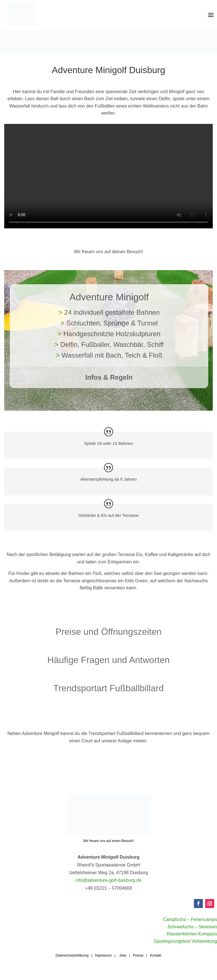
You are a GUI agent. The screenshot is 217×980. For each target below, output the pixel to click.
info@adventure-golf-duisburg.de (108, 887)
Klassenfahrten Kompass (192, 941)
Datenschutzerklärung (72, 963)
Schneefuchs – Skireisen (192, 934)
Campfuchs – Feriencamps (190, 927)
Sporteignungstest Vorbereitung (185, 948)
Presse (138, 963)
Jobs (123, 963)
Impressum (103, 963)
